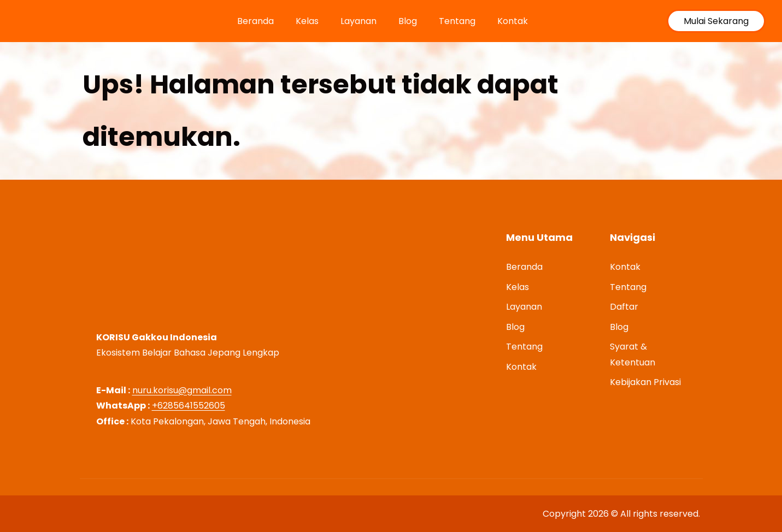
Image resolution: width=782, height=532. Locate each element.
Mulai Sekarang (716, 21)
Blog (408, 21)
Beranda (255, 21)
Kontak (513, 21)
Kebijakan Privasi (645, 382)
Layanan (358, 21)
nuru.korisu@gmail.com (182, 390)
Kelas (307, 21)
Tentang (457, 21)
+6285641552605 (189, 406)
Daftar (624, 307)
